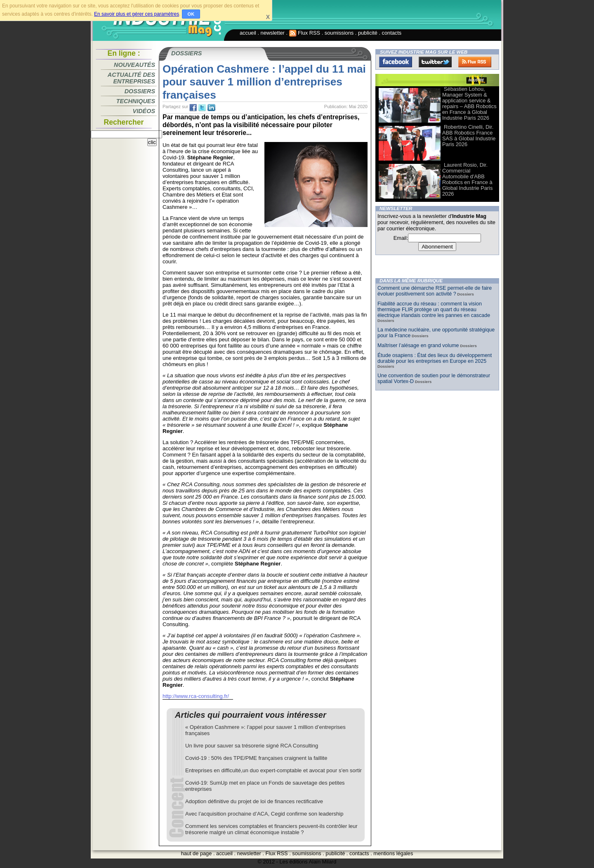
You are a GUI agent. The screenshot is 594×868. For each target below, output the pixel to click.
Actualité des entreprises (131, 78)
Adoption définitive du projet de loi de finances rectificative (254, 801)
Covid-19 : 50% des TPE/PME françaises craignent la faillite (256, 758)
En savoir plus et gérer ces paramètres (137, 14)
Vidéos (144, 111)
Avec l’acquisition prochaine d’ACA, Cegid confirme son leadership (264, 814)
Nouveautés (134, 65)
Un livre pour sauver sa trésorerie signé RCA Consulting (252, 746)
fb (193, 108)
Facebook (396, 62)
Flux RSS (305, 33)
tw (202, 108)
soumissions (339, 33)
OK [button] (191, 14)
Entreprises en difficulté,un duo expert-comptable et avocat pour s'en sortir (273, 770)
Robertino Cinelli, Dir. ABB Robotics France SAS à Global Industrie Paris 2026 (469, 136)
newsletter (273, 33)
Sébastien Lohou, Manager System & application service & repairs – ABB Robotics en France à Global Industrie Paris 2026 (469, 103)
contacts (392, 33)
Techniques (136, 101)
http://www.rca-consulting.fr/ (196, 696)
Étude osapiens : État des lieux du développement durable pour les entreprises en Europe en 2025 (435, 358)
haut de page (197, 853)
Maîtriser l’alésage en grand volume (418, 345)
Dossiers (140, 91)
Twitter (435, 62)
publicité (368, 33)
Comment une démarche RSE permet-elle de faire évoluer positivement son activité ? (435, 291)
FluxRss (475, 62)
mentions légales (393, 853)
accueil (248, 33)
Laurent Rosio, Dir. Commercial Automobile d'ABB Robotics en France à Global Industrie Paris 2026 (467, 179)
